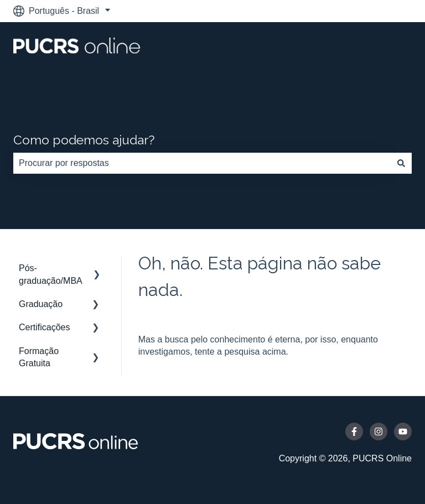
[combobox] (202, 163)
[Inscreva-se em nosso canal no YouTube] (403, 432)
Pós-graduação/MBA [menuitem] (51, 274)
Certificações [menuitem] (44, 327)
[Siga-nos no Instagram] (379, 432)
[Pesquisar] (401, 163)
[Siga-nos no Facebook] (354, 432)
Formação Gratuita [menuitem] (39, 357)
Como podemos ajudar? (84, 140)
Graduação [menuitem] (41, 304)
